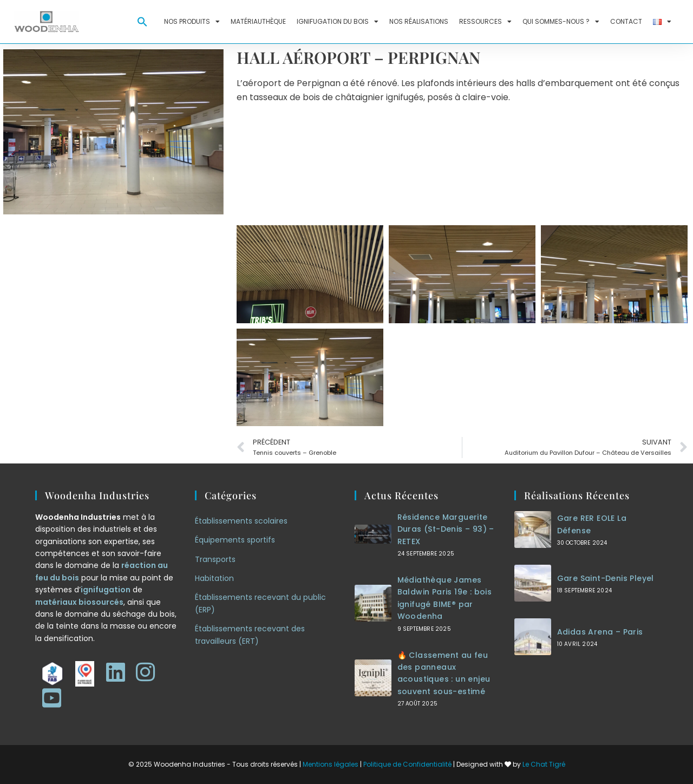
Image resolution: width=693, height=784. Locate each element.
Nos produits (192, 22)
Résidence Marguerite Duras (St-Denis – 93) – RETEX (446, 529)
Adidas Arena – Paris (600, 632)
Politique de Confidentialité (407, 764)
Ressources (485, 22)
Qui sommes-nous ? (561, 22)
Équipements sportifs (235, 540)
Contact (626, 21)
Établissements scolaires (241, 521)
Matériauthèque (258, 21)
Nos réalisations (419, 21)
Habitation (214, 578)
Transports (215, 559)
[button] (142, 22)
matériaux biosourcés (79, 602)
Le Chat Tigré (544, 764)
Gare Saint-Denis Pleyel (606, 578)
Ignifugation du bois (338, 22)
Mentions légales (331, 764)
